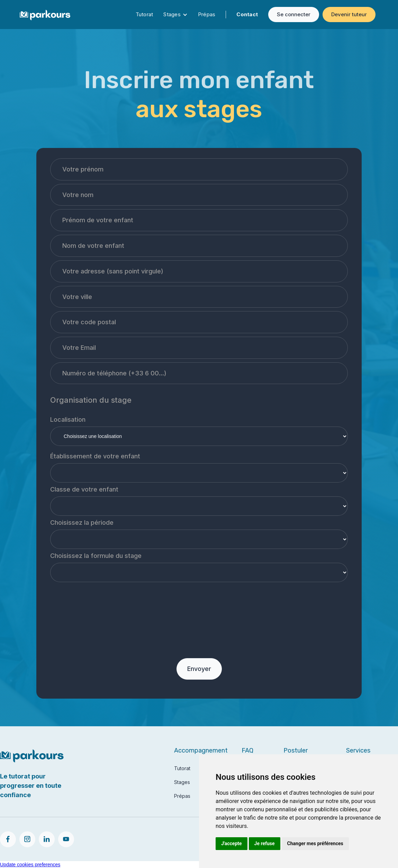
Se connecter (294, 14)
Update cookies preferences (30, 865)
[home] (45, 14)
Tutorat (144, 14)
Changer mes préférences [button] (315, 843)
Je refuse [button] (265, 843)
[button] (175, 15)
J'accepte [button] (232, 843)
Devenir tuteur (349, 14)
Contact (247, 14)
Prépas (207, 14)
